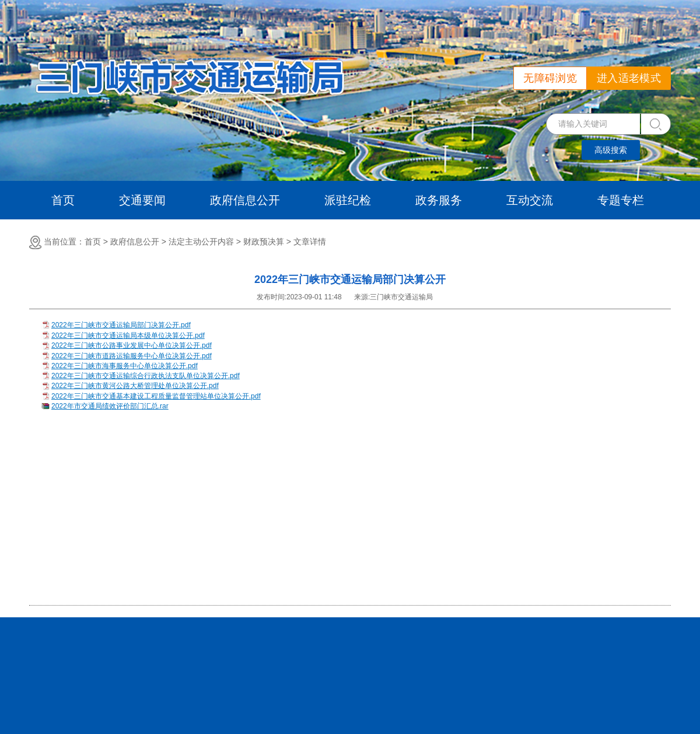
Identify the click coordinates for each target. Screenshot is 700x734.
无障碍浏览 (550, 78)
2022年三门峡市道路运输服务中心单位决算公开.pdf (132, 356)
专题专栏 (621, 200)
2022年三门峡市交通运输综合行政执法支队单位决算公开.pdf (146, 376)
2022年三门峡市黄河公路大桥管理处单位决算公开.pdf (135, 386)
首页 (63, 200)
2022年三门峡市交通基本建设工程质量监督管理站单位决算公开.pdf (156, 396)
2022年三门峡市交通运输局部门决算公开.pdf (121, 325)
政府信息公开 (245, 200)
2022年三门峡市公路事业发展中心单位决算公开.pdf (132, 345)
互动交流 (530, 200)
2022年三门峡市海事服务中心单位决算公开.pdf (125, 366)
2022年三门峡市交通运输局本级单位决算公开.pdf (128, 335)
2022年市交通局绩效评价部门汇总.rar (110, 406)
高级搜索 (611, 150)
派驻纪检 (348, 200)
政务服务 (439, 200)
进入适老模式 (629, 78)
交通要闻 (142, 200)
